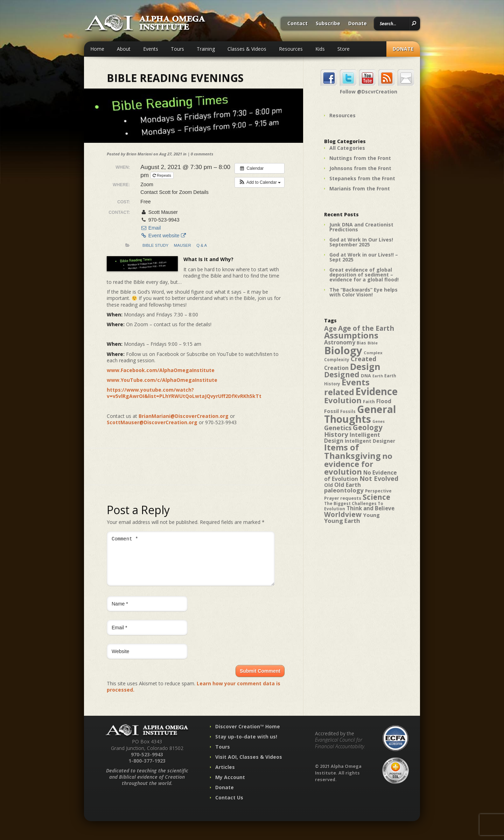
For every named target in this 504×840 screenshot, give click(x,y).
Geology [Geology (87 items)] (368, 427)
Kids (320, 49)
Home (97, 49)
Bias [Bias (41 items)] (361, 343)
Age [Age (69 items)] (330, 328)
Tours (177, 49)
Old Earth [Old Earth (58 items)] (348, 485)
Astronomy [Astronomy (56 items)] (340, 342)
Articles (225, 775)
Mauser (183, 245)
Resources (291, 49)
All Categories (347, 148)
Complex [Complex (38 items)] (373, 353)
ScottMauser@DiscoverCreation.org (152, 422)
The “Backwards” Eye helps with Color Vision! (363, 292)
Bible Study (155, 245)
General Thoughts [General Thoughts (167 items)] (360, 414)
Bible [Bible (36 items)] (373, 343)
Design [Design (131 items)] (365, 366)
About (124, 49)
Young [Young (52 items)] (371, 515)
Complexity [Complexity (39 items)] (337, 359)
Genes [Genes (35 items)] (379, 421)
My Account (230, 786)
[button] (260, 182)
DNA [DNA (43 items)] (366, 376)
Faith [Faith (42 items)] (369, 402)
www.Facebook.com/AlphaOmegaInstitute (161, 370)
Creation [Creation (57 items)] (336, 368)
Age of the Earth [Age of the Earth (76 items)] (366, 328)
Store (344, 49)
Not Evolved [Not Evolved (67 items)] (379, 478)
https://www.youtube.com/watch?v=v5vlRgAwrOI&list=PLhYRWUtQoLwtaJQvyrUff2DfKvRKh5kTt (184, 393)
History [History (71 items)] (336, 434)
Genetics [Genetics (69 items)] (338, 428)
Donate (358, 24)
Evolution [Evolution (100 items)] (343, 400)
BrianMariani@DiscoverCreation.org (184, 416)
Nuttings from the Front (360, 158)
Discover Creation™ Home (248, 735)
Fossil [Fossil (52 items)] (331, 411)
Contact (297, 24)
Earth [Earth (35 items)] (378, 376)
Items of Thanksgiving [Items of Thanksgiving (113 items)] (352, 451)
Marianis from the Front (360, 188)
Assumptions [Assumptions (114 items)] (351, 335)
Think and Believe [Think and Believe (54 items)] (370, 508)
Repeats (162, 175)
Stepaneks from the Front (362, 178)
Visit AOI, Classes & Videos (249, 765)
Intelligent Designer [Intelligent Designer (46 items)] (370, 441)
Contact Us (229, 806)
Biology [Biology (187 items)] (343, 350)
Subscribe (328, 24)
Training (206, 49)
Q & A (202, 245)
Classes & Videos (247, 49)
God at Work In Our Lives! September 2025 (361, 242)
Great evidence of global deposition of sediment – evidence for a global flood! (364, 275)
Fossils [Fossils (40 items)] (348, 411)
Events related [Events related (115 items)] (347, 387)
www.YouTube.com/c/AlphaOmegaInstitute (162, 380)
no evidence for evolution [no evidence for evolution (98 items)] (358, 464)
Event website (163, 236)
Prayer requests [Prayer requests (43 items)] (343, 498)
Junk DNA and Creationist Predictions (361, 227)
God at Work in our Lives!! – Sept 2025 (364, 257)
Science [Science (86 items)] (376, 497)
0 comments (202, 154)
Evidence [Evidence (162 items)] (377, 391)
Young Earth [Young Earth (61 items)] (342, 521)
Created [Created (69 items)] (363, 359)
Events (151, 49)
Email (150, 228)
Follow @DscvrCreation (369, 92)
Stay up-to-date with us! (246, 745)
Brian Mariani (139, 154)
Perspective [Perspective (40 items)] (378, 491)
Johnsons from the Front (360, 168)
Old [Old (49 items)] (328, 485)
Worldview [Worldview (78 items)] (343, 514)
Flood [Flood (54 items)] (384, 401)
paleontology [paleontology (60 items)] (344, 490)
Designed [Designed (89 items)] (342, 374)
